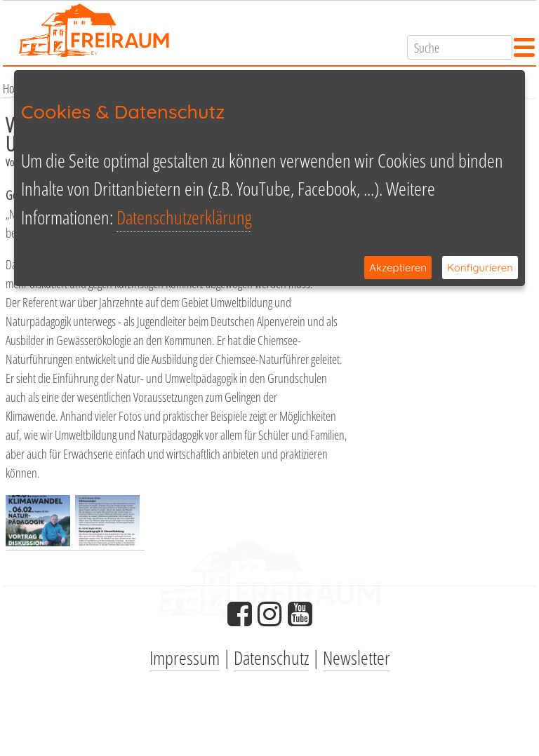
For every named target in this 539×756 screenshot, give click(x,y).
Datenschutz (271, 657)
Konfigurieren (480, 268)
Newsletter (357, 657)
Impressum (185, 657)
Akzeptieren (398, 268)
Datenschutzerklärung (184, 217)
